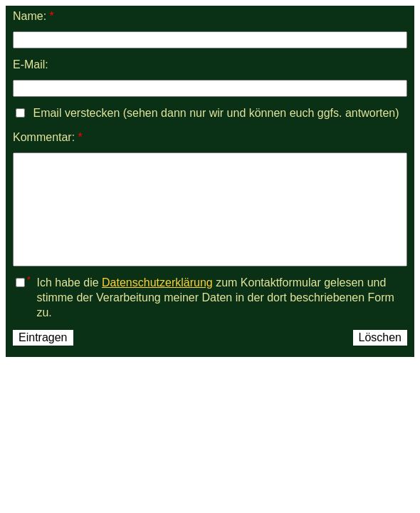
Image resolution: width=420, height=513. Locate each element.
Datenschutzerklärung (157, 283)
